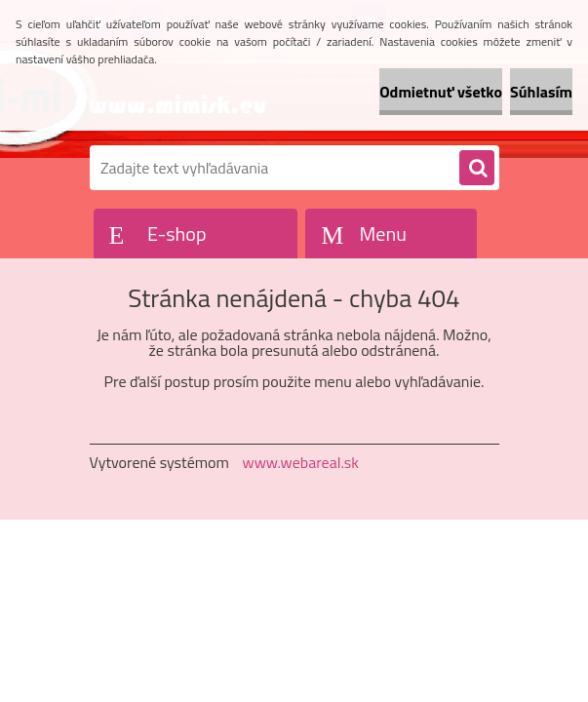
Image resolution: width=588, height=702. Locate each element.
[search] (477, 169)
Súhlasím (541, 92)
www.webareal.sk (300, 462)
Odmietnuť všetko (441, 92)
